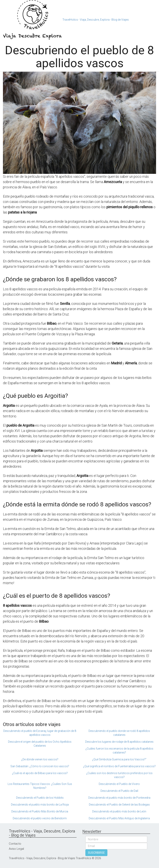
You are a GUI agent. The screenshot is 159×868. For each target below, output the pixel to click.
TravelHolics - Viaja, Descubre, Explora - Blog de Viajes (96, 20)
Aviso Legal (16, 849)
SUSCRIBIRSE (96, 853)
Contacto (15, 844)
